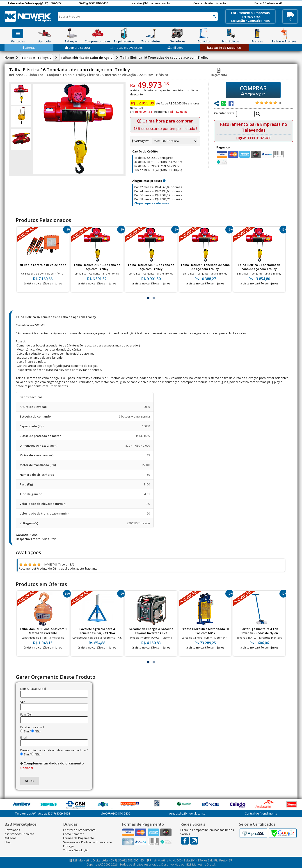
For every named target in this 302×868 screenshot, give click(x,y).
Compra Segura (78, 48)
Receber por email (32, 727)
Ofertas (29, 48)
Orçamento (219, 73)
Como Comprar (73, 834)
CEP (23, 702)
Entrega (68, 846)
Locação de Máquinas (224, 48)
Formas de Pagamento (79, 838)
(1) (279, 103)
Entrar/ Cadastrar (267, 3)
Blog (7, 842)
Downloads (12, 830)
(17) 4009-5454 (51, 3)
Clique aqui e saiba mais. (152, 203)
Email (24, 738)
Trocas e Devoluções (127, 48)
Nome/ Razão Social (33, 689)
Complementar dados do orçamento (52, 765)
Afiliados (175, 48)
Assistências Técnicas (19, 834)
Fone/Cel (26, 714)
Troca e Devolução (76, 850)
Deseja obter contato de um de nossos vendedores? (54, 750)
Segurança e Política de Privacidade (88, 842)
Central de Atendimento (210, 3)
